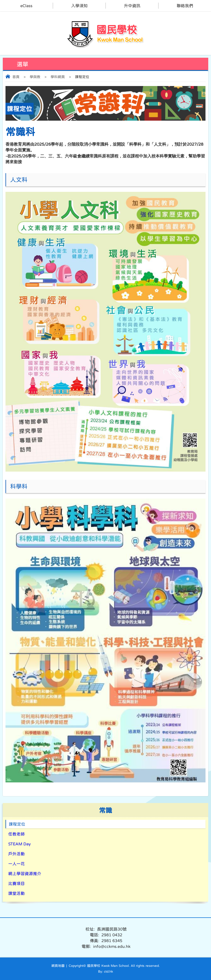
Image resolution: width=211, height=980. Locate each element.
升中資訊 (132, 6)
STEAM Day (20, 844)
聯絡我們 (185, 6)
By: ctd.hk (105, 971)
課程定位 (17, 824)
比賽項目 (16, 883)
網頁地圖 (58, 966)
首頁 (16, 77)
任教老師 (16, 834)
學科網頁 (58, 77)
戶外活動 (16, 854)
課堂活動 (16, 893)
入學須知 (79, 6)
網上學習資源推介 (25, 874)
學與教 (35, 77)
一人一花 (16, 864)
